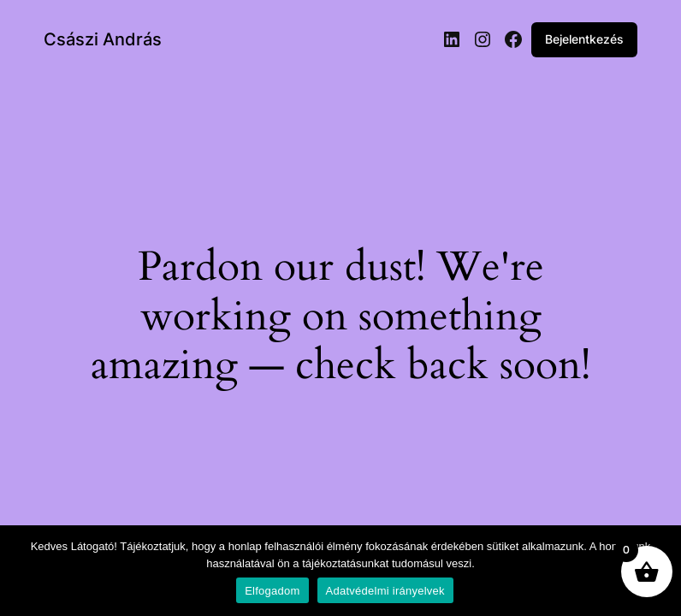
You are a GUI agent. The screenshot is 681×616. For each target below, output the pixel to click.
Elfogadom (272, 591)
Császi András (103, 39)
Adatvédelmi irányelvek (385, 591)
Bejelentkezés (584, 39)
